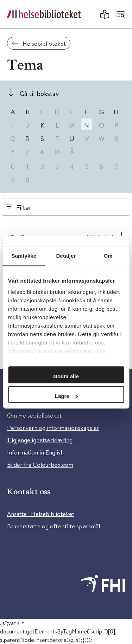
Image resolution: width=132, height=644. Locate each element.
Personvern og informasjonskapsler (53, 428)
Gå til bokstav (39, 93)
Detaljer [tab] (66, 256)
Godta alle (66, 376)
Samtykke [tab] (24, 256)
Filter (24, 207)
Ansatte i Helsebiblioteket (41, 514)
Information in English (35, 452)
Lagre (66, 396)
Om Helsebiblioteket (34, 415)
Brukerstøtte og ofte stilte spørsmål (54, 526)
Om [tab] (108, 256)
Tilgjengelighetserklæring (40, 440)
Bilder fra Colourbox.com (40, 465)
